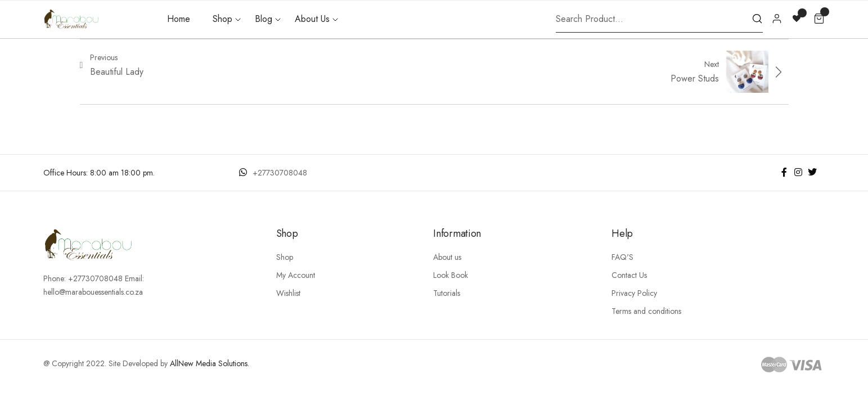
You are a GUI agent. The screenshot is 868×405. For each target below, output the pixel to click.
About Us (312, 19)
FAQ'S (622, 257)
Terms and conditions (646, 311)
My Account (296, 275)
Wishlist (288, 293)
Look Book (451, 275)
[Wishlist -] (798, 18)
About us (447, 257)
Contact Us (629, 275)
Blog (264, 19)
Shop (222, 19)
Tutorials (447, 293)
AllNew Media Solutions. (210, 363)
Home (179, 19)
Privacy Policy (634, 293)
